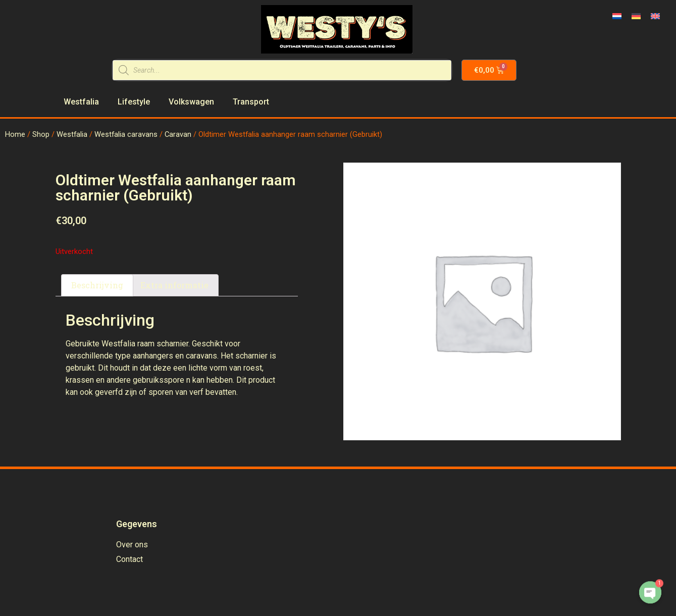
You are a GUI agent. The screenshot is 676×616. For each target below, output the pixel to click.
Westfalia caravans (126, 134)
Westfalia (72, 134)
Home (15, 134)
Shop (41, 134)
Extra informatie (174, 285)
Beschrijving (97, 285)
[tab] (97, 285)
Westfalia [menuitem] (81, 102)
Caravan (178, 134)
